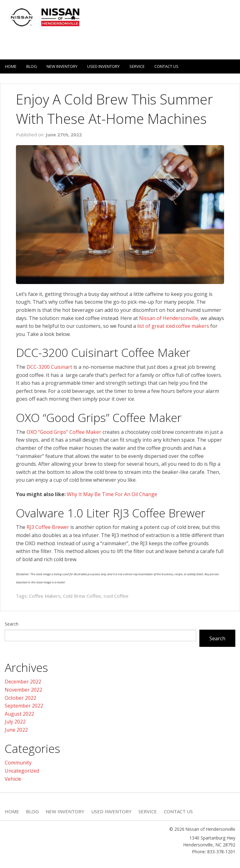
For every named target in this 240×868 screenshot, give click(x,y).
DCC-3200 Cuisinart (49, 367)
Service (137, 66)
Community (18, 763)
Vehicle (13, 779)
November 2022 (23, 690)
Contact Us (166, 66)
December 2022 (23, 682)
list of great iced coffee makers (173, 326)
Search (12, 624)
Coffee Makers (45, 596)
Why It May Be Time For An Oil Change (112, 494)
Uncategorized (22, 771)
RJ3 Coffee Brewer (48, 527)
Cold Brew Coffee (82, 596)
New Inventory (62, 66)
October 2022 (20, 698)
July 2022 (15, 722)
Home (11, 66)
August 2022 (19, 714)
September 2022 (24, 706)
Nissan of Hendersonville (169, 318)
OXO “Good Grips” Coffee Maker (64, 432)
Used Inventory (103, 66)
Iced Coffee (116, 596)
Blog (32, 66)
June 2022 (16, 730)
